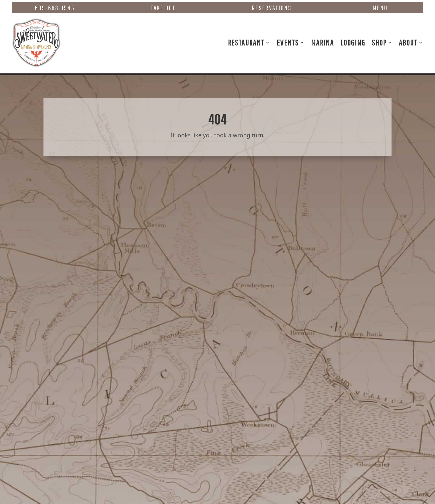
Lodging (353, 42)
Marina (323, 42)
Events (288, 42)
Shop (379, 42)
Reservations (272, 8)
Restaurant (246, 42)
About (408, 42)
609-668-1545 (55, 8)
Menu (380, 8)
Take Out (163, 8)
